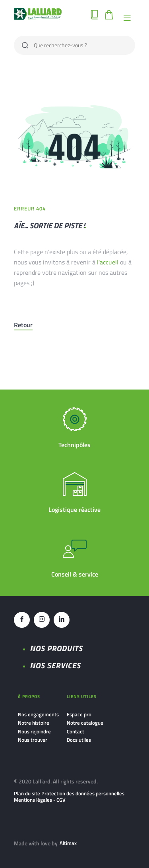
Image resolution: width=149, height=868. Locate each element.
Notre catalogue (85, 723)
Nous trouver (33, 740)
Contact (75, 731)
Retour (23, 325)
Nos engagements (38, 714)
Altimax (68, 843)
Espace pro (79, 714)
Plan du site (27, 793)
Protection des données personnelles (83, 793)
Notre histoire (34, 723)
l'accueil (108, 262)
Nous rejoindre (34, 731)
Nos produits (56, 648)
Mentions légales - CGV (40, 800)
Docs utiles (79, 740)
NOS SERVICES (55, 665)
